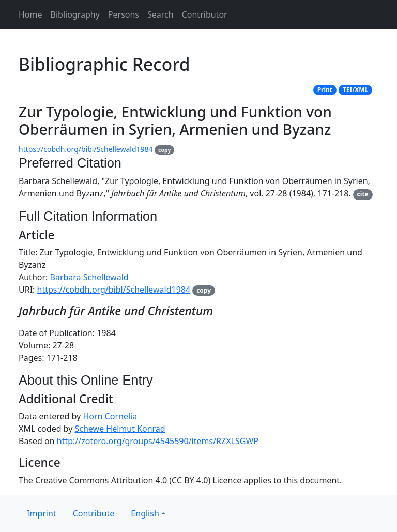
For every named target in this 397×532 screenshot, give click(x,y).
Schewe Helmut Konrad (120, 429)
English (145, 513)
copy (164, 150)
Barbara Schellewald (89, 277)
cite (363, 194)
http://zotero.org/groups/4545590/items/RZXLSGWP (158, 441)
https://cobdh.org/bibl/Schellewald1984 (86, 149)
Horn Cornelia (110, 416)
